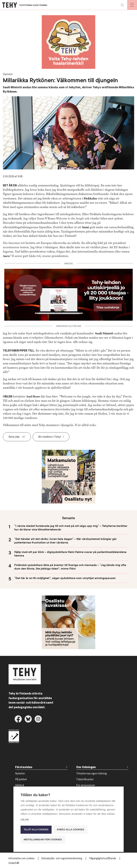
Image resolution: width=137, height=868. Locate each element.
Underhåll (14, 863)
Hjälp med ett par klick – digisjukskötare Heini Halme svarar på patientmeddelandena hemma (70, 554)
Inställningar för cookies (43, 839)
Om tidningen (86, 767)
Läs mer (25, 819)
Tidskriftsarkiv (85, 779)
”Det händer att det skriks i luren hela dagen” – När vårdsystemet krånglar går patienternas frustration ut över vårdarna (65, 541)
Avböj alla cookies (70, 829)
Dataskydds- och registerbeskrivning (62, 858)
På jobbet (21, 779)
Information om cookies (22, 858)
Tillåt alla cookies (36, 829)
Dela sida (14, 437)
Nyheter (20, 773)
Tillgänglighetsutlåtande (103, 858)
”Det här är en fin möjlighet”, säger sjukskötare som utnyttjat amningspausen (65, 578)
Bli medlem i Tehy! (50, 437)
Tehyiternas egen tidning (92, 773)
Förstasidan (24, 767)
